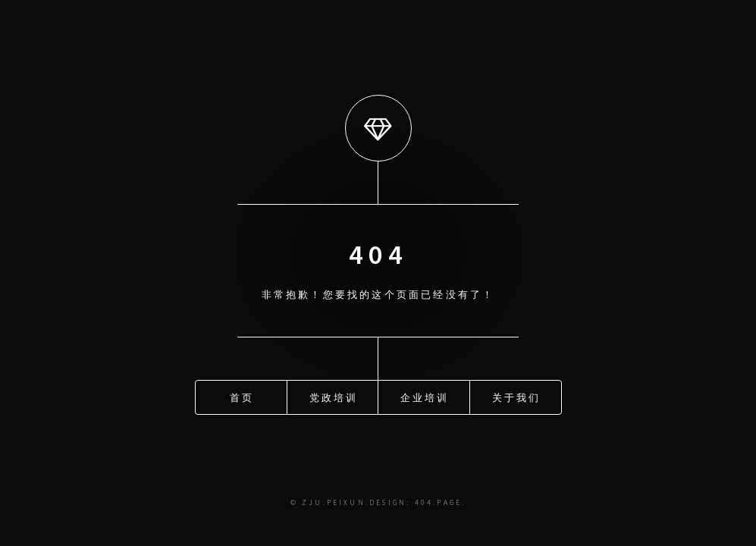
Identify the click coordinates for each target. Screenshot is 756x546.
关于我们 (517, 397)
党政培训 (334, 397)
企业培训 (425, 397)
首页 (242, 397)
